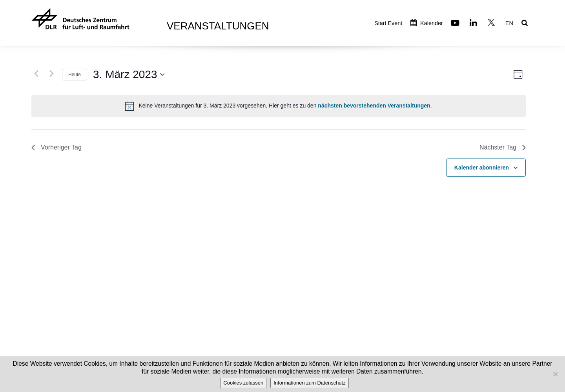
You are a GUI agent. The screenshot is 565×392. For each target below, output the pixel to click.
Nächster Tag (503, 147)
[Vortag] (36, 73)
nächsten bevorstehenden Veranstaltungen (374, 106)
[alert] (279, 106)
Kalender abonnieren (482, 168)
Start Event (388, 23)
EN (509, 23)
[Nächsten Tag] (51, 73)
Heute (75, 75)
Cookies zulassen (243, 383)
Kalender (427, 23)
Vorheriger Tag (56, 147)
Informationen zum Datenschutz (310, 383)
